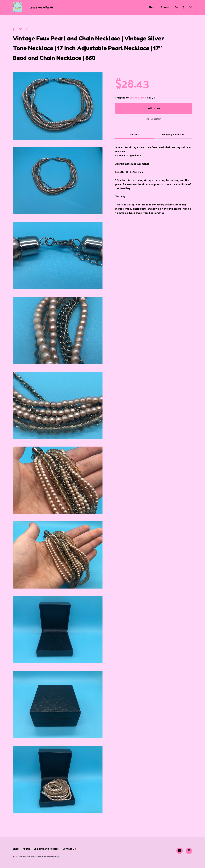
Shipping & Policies (173, 134)
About (165, 7)
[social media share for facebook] (14, 29)
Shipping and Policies (46, 849)
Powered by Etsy (51, 856)
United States (138, 97)
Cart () (179, 7)
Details (135, 134)
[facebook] (180, 851)
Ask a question (154, 119)
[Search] (191, 7)
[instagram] (189, 851)
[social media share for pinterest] (27, 29)
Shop (152, 7)
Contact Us (69, 849)
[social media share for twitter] (21, 29)
